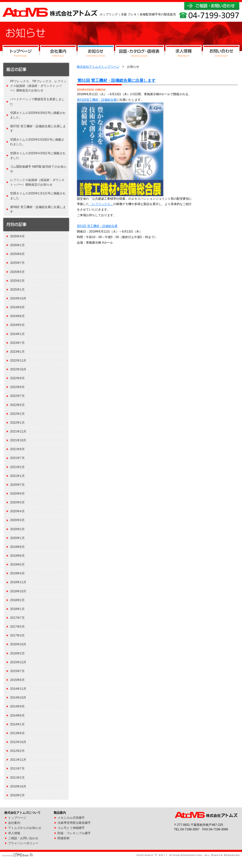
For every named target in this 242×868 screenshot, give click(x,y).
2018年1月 (17, 609)
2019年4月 (17, 573)
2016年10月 (18, 644)
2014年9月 (17, 706)
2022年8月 (17, 387)
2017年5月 (17, 627)
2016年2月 (17, 653)
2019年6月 (17, 556)
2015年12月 (18, 662)
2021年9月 (17, 449)
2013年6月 (17, 733)
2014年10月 (18, 698)
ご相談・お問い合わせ (23, 838)
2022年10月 (18, 369)
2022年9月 (17, 378)
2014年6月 (17, 716)
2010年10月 (18, 786)
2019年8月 (17, 547)
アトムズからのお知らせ (25, 828)
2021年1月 (17, 476)
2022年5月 (17, 405)
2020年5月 (17, 502)
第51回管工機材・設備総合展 (97, 100)
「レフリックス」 (101, 204)
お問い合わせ (221, 52)
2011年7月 (17, 769)
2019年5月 (17, 565)
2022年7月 (17, 396)
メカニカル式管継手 (71, 818)
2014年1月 (17, 724)
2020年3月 (17, 520)
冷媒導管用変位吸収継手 (74, 823)
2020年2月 (17, 529)
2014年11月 (18, 689)
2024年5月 (17, 325)
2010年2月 (17, 795)
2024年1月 (17, 334)
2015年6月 (17, 680)
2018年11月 (18, 582)
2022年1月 (17, 423)
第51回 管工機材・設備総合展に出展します (116, 80)
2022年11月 (18, 361)
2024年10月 (18, 298)
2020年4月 (17, 511)
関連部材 (64, 838)
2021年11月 (18, 431)
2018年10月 (18, 591)
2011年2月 (17, 778)
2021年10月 (18, 440)
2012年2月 (17, 751)
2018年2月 (17, 600)
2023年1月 (17, 352)
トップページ (21, 52)
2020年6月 (17, 494)
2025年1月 (17, 290)
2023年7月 (17, 343)
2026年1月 (17, 245)
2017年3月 (17, 635)
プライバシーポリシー (23, 843)
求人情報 (184, 52)
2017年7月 (17, 618)
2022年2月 (17, 414)
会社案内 (58, 52)
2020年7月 (17, 485)
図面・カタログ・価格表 (140, 52)
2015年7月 (17, 671)
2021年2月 (17, 467)
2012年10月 (18, 742)
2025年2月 (17, 281)
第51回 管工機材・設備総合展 (97, 226)
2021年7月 (17, 458)
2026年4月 (17, 236)
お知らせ (96, 52)
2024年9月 (17, 307)
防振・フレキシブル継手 (74, 833)
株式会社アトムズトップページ (98, 67)
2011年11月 (18, 760)
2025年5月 (17, 272)
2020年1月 (17, 538)
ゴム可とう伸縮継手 (71, 828)
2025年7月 (17, 263)
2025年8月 (17, 254)
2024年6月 (17, 316)
